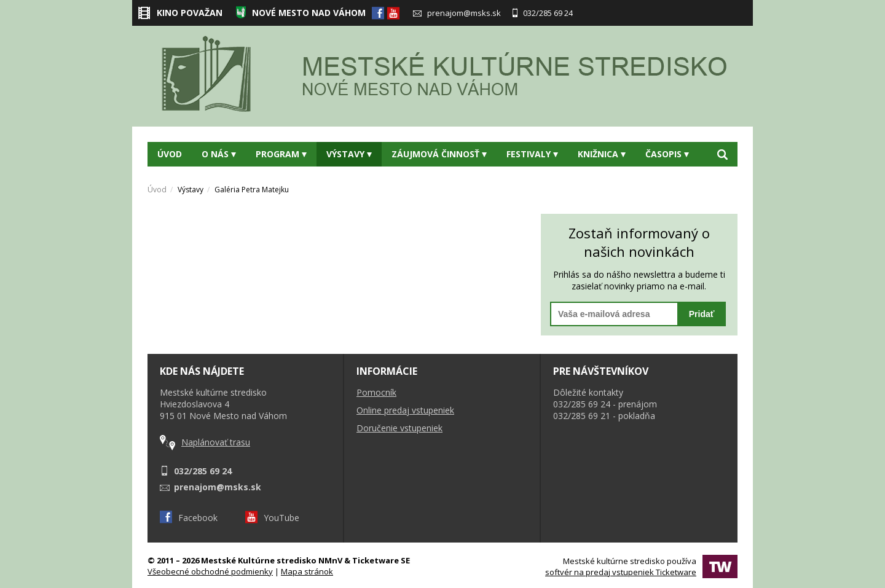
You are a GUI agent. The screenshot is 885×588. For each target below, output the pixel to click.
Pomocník (376, 392)
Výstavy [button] (349, 154)
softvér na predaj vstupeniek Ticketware (621, 572)
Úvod (170, 154)
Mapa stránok (307, 571)
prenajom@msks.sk (457, 13)
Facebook (189, 518)
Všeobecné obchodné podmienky (210, 571)
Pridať (702, 314)
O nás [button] (219, 154)
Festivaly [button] (532, 154)
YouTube (272, 518)
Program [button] (281, 154)
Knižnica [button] (602, 154)
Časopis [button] (667, 154)
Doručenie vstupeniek (399, 428)
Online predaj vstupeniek (405, 410)
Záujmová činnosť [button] (439, 154)
